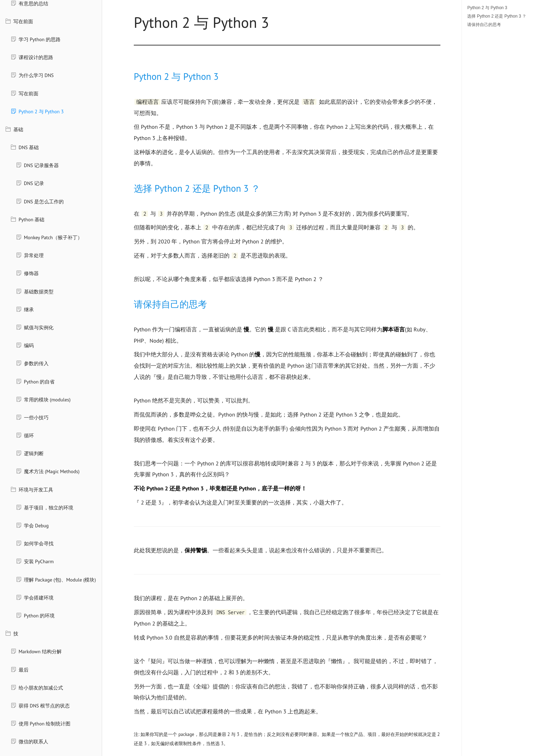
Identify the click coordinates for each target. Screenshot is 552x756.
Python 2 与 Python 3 (487, 8)
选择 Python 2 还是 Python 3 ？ (497, 16)
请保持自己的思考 (484, 25)
